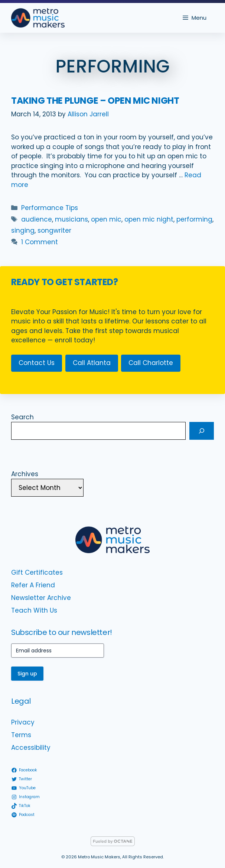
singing (23, 230)
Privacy (23, 722)
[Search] (202, 431)
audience (37, 219)
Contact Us (37, 363)
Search (22, 417)
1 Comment (40, 242)
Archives (25, 474)
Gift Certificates (37, 572)
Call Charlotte (151, 363)
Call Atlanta (92, 363)
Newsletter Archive (41, 598)
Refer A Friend (33, 585)
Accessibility (31, 748)
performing (194, 219)
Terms (21, 735)
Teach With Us (34, 610)
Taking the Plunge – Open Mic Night (95, 101)
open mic (106, 219)
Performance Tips (50, 208)
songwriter (54, 230)
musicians (71, 219)
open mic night (149, 219)
